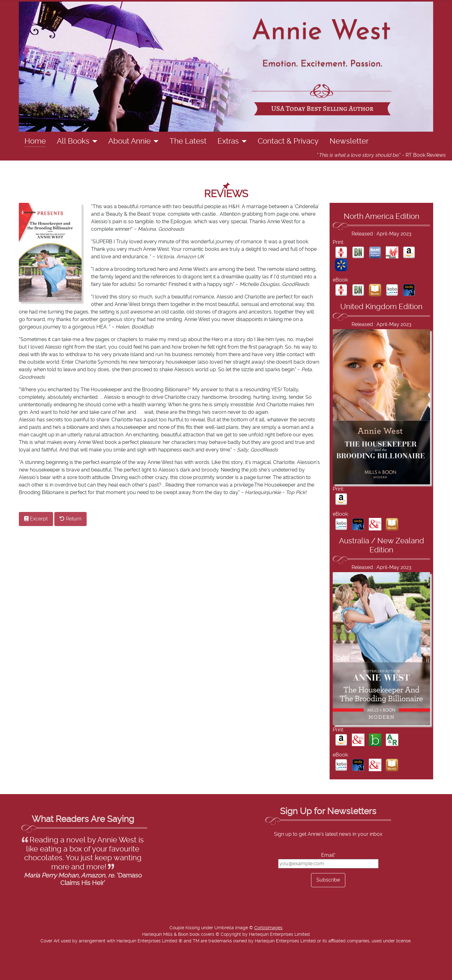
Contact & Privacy (288, 141)
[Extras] (243, 141)
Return (70, 519)
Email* (328, 855)
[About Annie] (155, 141)
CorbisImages (268, 928)
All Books (73, 141)
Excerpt (36, 519)
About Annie (129, 141)
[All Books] (93, 141)
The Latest (188, 141)
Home (35, 141)
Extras (228, 141)
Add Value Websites (51, 972)
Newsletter (349, 141)
